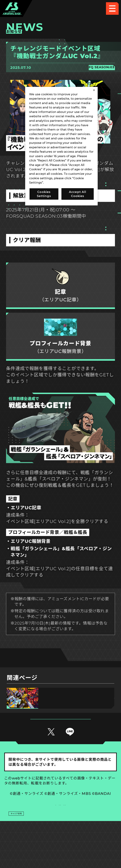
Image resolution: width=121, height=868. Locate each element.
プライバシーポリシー (32, 829)
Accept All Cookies (78, 194)
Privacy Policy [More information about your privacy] (55, 183)
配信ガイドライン (61, 841)
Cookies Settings (89, 816)
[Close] (94, 90)
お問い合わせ (89, 829)
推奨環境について (32, 816)
